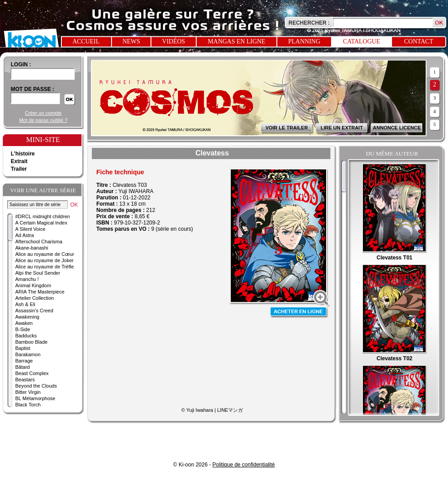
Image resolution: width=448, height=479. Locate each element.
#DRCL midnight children (43, 216)
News (131, 41)
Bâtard (22, 367)
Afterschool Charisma (39, 242)
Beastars (25, 380)
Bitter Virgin (28, 392)
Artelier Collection (34, 298)
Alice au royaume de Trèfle (45, 267)
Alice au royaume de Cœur (45, 254)
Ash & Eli (25, 304)
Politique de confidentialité (243, 465)
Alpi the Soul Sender (38, 273)
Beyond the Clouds (36, 386)
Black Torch (28, 405)
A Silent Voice (30, 229)
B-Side (23, 329)
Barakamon (28, 354)
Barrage (24, 361)
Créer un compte (43, 113)
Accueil (86, 41)
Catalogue (362, 41)
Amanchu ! (27, 279)
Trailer (19, 169)
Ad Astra (25, 235)
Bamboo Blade (31, 342)
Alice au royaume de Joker (44, 260)
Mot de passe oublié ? (43, 120)
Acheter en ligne (299, 313)
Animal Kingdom (33, 285)
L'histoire (23, 154)
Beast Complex (32, 373)
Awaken (24, 323)
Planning (304, 41)
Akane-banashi (32, 248)
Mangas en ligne (237, 41)
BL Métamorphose (35, 398)
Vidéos (174, 41)
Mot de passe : (32, 89)
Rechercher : (309, 23)
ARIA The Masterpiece (40, 292)
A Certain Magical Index (41, 223)
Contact (419, 41)
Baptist (23, 348)
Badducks (26, 336)
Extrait (19, 161)
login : (21, 65)
